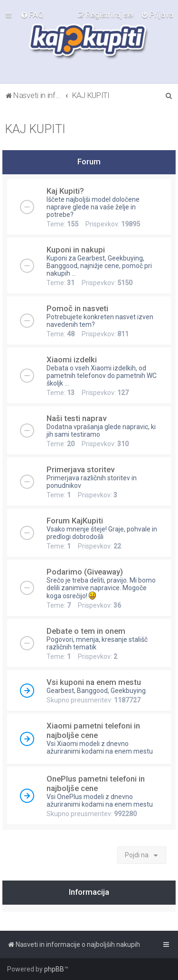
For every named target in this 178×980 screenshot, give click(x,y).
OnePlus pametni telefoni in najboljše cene (96, 783)
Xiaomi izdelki (72, 360)
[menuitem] (32, 15)
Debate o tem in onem (86, 631)
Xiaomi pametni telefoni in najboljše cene (93, 730)
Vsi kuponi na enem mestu (94, 682)
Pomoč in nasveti (77, 308)
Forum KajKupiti (75, 521)
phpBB (54, 969)
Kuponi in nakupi (76, 250)
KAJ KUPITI (35, 129)
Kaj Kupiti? (65, 191)
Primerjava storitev (80, 469)
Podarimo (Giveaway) (85, 572)
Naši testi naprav (76, 418)
